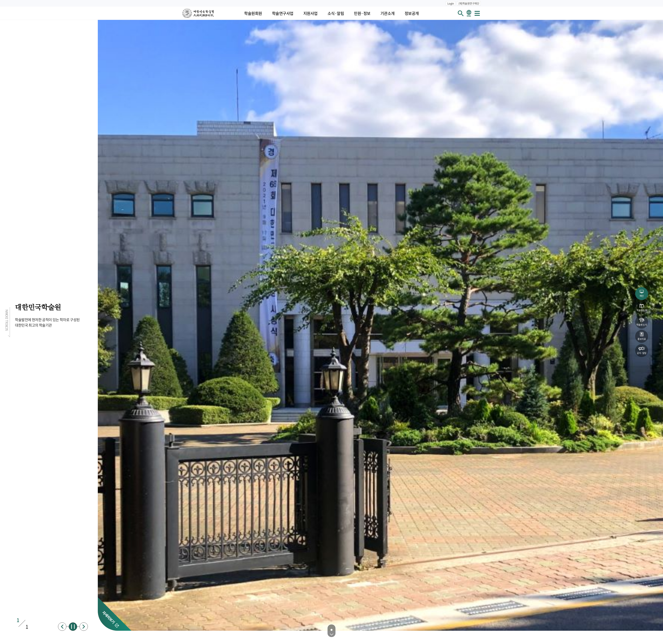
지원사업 (310, 13)
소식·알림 (336, 13)
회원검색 (461, 13)
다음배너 (84, 627)
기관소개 (388, 13)
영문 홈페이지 (469, 13)
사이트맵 (477, 13)
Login (451, 3)
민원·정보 (362, 13)
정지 (73, 627)
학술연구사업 (283, 13)
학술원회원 (253, 13)
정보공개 (412, 13)
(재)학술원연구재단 (469, 3)
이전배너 (62, 627)
